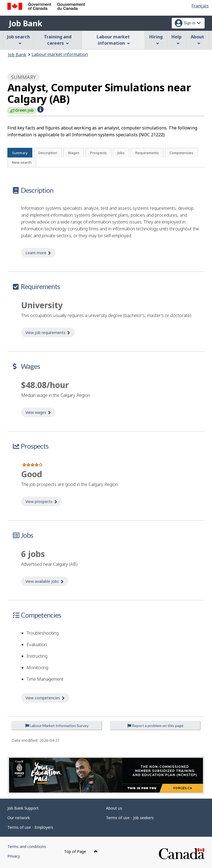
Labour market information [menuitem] (113, 40)
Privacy (14, 856)
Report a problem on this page (155, 726)
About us (114, 808)
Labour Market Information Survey (57, 726)
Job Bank (25, 23)
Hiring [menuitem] (156, 39)
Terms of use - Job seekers (130, 818)
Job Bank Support (23, 808)
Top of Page (81, 851)
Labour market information (60, 54)
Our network (19, 818)
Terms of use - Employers (30, 827)
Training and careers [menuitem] (58, 40)
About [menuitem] (197, 39)
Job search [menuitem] (18, 39)
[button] (40, 109)
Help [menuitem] (177, 39)
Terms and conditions (27, 846)
